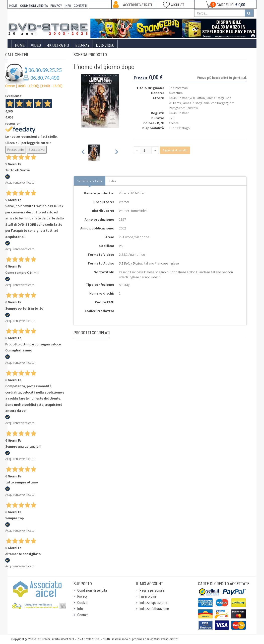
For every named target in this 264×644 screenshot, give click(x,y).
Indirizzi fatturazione (154, 609)
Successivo (37, 150)
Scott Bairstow (188, 108)
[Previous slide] (83, 153)
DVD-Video (105, 45)
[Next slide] (116, 153)
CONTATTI (80, 6)
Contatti (83, 615)
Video (36, 45)
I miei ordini (148, 596)
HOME (13, 6)
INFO (68, 6)
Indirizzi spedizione (153, 603)
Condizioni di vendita (92, 590)
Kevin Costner (179, 98)
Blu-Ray (82, 45)
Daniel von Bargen (214, 103)
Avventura (176, 93)
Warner (124, 202)
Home (20, 45)
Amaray (124, 285)
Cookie (82, 603)
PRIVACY (56, 6)
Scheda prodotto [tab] (90, 181)
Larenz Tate (214, 98)
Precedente (16, 150)
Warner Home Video (133, 211)
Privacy (82, 596)
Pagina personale (152, 590)
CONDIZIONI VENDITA (34, 6)
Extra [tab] (112, 181)
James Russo (191, 103)
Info (80, 609)
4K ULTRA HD (58, 45)
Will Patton (197, 98)
